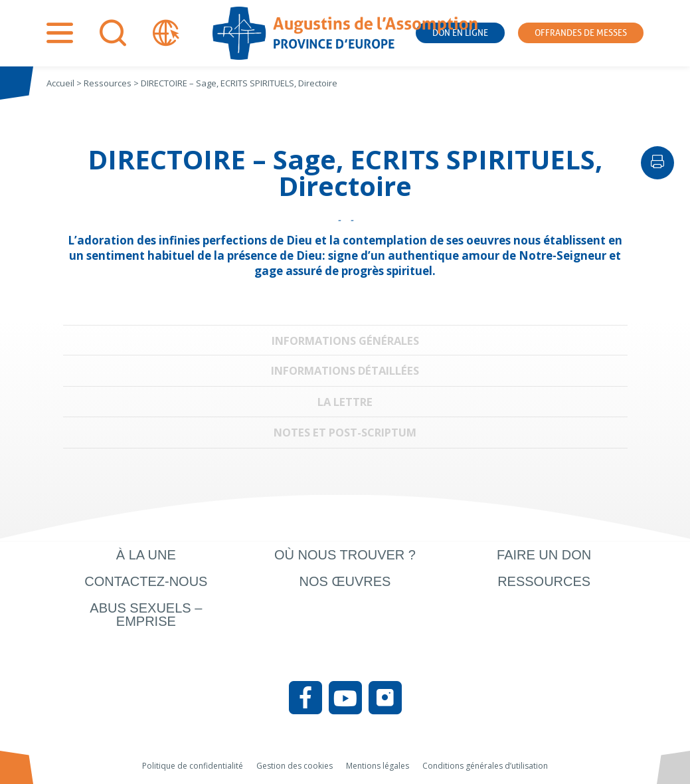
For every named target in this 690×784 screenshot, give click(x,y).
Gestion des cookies (295, 766)
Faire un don (544, 555)
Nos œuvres (345, 581)
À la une (146, 555)
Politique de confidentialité (193, 766)
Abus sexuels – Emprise (146, 615)
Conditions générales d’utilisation (485, 766)
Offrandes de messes (581, 33)
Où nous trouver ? (345, 555)
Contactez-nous (146, 581)
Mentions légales (378, 766)
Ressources (544, 581)
